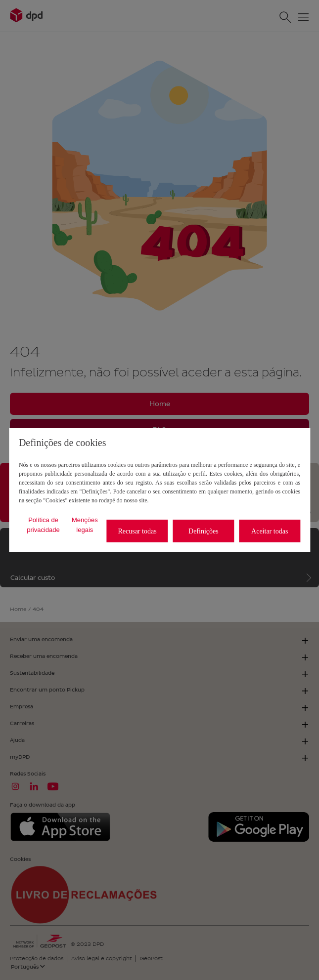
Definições (204, 531)
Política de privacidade (43, 525)
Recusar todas (137, 531)
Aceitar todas (270, 531)
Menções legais (85, 525)
